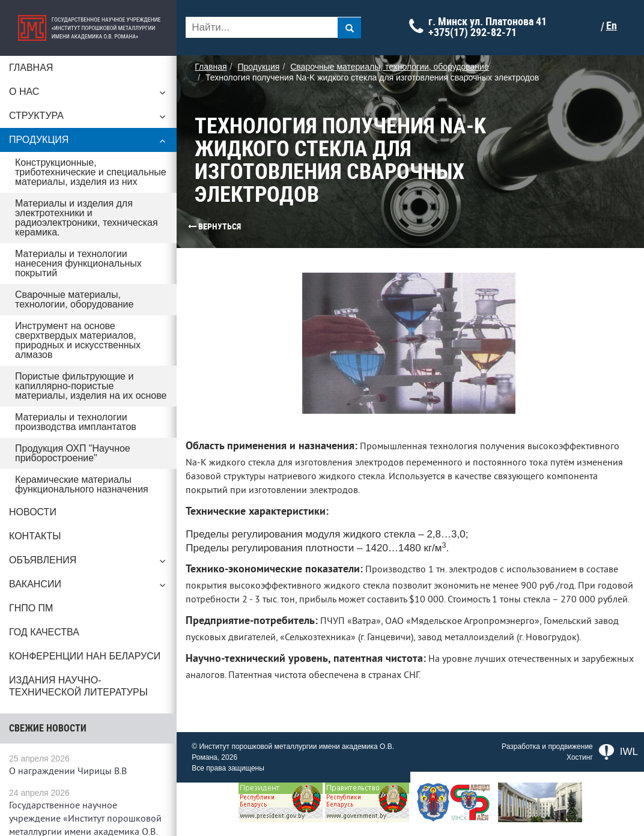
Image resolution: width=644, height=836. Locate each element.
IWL (618, 766)
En (615, 26)
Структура (90, 119)
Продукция (90, 143)
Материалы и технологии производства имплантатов (76, 422)
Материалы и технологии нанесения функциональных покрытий (78, 263)
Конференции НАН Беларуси (85, 656)
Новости (33, 512)
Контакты (35, 536)
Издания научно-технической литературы (78, 686)
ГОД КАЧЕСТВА (44, 632)
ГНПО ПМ (31, 608)
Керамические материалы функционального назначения (82, 484)
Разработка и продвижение (547, 760)
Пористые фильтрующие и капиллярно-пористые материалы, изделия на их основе (92, 386)
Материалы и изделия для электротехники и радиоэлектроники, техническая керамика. (87, 218)
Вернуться (195, 226)
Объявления (90, 563)
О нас (90, 95)
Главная (31, 68)
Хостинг (580, 771)
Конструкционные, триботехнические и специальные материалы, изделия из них (91, 172)
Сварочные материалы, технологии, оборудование (74, 299)
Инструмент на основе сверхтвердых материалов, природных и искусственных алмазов (78, 340)
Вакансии (90, 587)
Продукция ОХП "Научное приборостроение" (73, 453)
